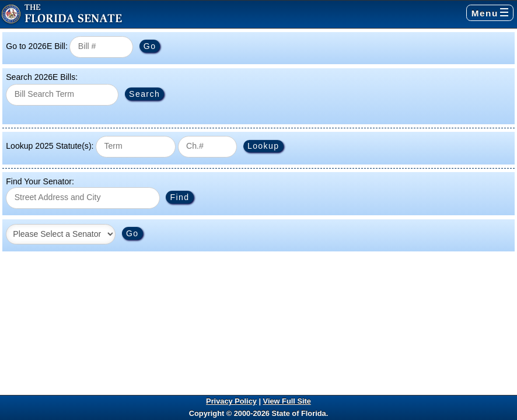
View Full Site (287, 401)
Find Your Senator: (40, 181)
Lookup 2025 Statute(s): (50, 146)
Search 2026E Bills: (42, 77)
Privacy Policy (231, 401)
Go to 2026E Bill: (37, 46)
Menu (490, 13)
